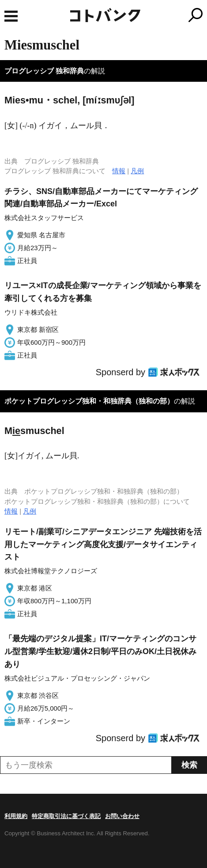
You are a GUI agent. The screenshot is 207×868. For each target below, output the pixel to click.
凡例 (137, 171)
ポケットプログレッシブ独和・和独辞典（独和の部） (89, 401)
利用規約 (16, 816)
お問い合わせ (122, 816)
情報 (119, 171)
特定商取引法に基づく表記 (66, 816)
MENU (11, 16)
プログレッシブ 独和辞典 (44, 71)
